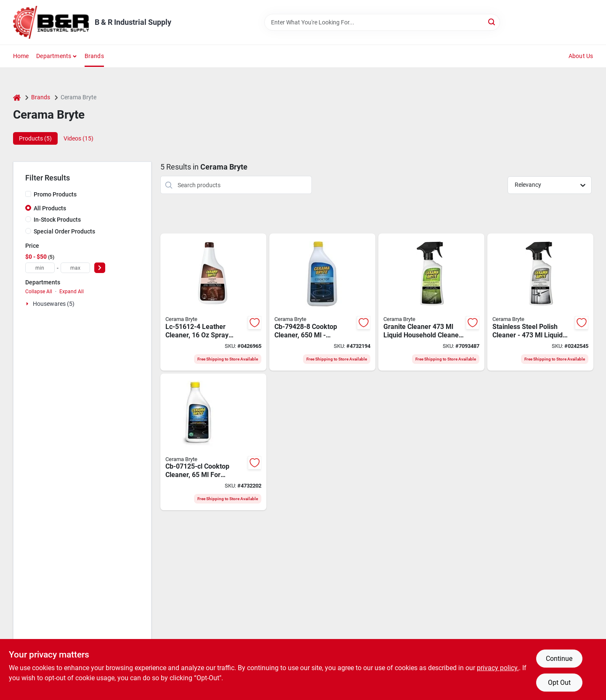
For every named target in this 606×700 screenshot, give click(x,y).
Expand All (72, 292)
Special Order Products (64, 231)
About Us (581, 56)
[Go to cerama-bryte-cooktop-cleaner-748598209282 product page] (322, 302)
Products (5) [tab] (35, 138)
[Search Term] (382, 22)
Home (21, 56)
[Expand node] (28, 304)
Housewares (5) (54, 304)
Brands (94, 56)
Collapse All (39, 292)
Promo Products (55, 194)
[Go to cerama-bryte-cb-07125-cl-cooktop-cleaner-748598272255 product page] (213, 442)
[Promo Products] (28, 194)
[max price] (75, 268)
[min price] (40, 268)
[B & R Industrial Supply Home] (51, 22)
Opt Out (559, 683)
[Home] (17, 97)
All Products (50, 208)
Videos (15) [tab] (78, 138)
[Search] (492, 22)
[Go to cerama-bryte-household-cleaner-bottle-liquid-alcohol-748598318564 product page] (431, 302)
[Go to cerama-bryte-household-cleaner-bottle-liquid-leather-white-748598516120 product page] (213, 302)
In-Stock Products (57, 220)
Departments (54, 56)
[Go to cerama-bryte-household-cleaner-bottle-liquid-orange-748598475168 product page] (540, 302)
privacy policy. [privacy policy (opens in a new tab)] (498, 668)
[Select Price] (100, 268)
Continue (559, 659)
